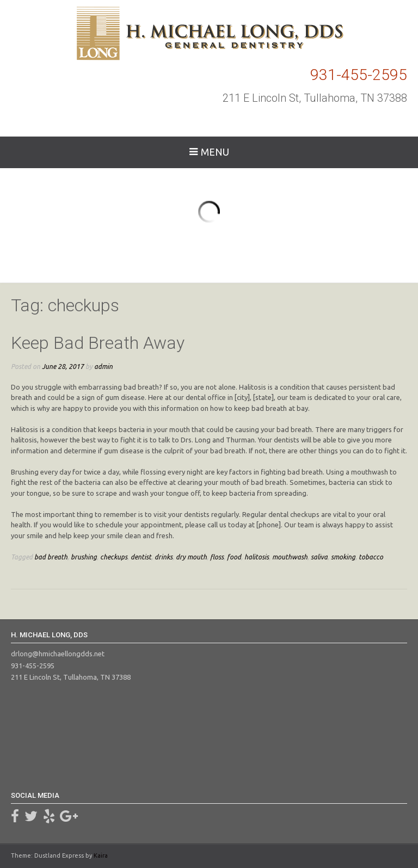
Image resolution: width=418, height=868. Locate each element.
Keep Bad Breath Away (98, 343)
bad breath (51, 557)
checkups (114, 557)
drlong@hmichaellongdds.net (58, 654)
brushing (84, 557)
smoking (343, 557)
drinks (164, 557)
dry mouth (191, 557)
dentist (141, 557)
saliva (319, 557)
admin (103, 366)
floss (217, 557)
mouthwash (290, 557)
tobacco (371, 557)
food (234, 557)
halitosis (257, 557)
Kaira (101, 855)
